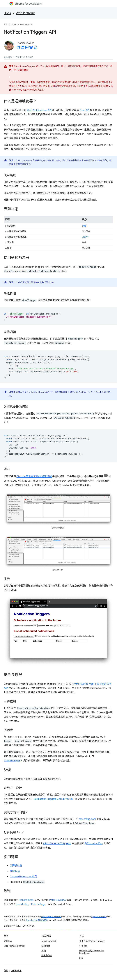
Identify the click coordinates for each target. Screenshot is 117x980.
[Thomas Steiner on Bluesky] (31, 48)
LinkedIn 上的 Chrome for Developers (91, 952)
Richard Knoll (26, 900)
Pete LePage (38, 904)
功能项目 (53, 66)
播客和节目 (47, 955)
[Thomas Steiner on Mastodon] (27, 48)
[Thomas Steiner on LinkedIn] (23, 48)
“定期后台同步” (57, 86)
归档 (44, 951)
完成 (84, 226)
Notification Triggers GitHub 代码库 (53, 799)
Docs (7, 13)
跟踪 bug (15, 871)
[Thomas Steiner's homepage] (35, 48)
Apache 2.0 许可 (99, 917)
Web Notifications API (39, 110)
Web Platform (25, 13)
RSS (81, 958)
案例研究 (46, 946)
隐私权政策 (16, 971)
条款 (6, 971)
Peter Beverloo (58, 900)
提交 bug (8, 941)
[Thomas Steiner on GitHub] (18, 48)
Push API (84, 110)
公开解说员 (16, 866)
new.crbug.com (87, 819)
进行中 (85, 237)
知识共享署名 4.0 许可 (51, 917)
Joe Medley (22, 904)
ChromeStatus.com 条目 (23, 877)
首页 (6, 24)
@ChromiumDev (94, 843)
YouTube (83, 946)
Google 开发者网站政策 (37, 920)
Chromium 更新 (49, 941)
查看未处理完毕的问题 (14, 946)
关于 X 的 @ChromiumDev (92, 941)
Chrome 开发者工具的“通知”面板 (34, 477)
